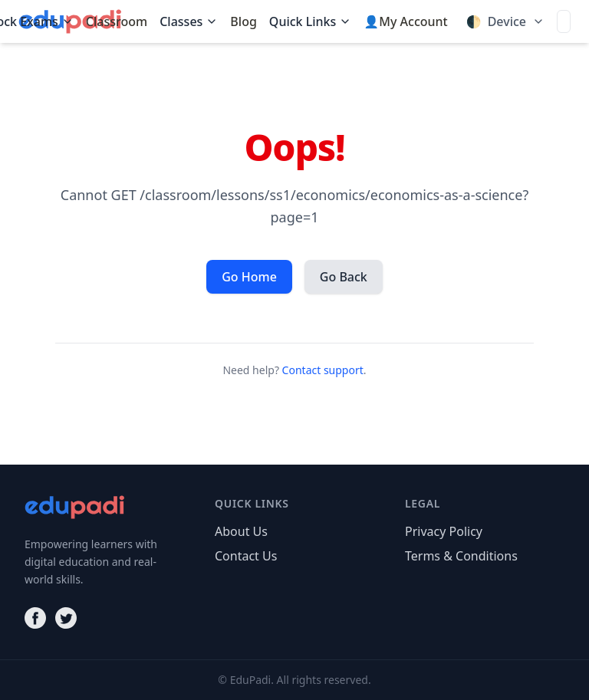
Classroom (117, 21)
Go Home (249, 277)
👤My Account (405, 21)
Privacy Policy (444, 531)
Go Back (344, 277)
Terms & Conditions (461, 556)
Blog (243, 21)
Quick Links (310, 21)
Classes (189, 21)
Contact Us (246, 556)
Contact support (323, 370)
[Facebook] (35, 618)
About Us (241, 531)
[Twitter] (66, 618)
